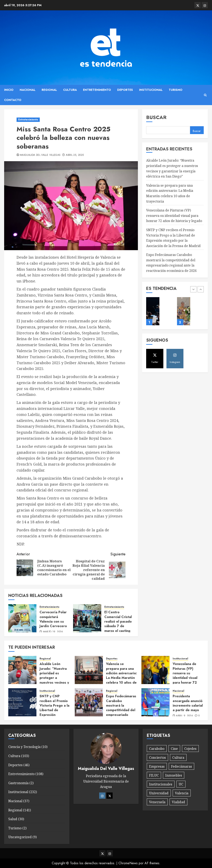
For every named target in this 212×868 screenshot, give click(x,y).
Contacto (13, 100)
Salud (13, 819)
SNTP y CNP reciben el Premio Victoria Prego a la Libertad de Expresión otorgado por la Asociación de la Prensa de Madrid (54, 712)
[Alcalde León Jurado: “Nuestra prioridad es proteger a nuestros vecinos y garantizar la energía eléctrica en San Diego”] (22, 670)
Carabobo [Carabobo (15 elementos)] (157, 749)
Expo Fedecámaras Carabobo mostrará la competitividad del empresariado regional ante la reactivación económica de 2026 (171, 263)
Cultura (70, 90)
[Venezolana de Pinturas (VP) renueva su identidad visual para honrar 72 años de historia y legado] (155, 670)
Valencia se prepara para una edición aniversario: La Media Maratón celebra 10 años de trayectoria (122, 675)
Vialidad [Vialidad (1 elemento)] (178, 802)
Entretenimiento (97, 90)
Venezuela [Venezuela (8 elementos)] (157, 802)
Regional (49, 90)
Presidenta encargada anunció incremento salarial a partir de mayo (188, 703)
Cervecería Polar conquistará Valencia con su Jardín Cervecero (53, 619)
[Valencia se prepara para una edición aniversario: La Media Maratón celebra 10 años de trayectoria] (89, 670)
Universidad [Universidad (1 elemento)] (159, 793)
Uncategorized (20, 837)
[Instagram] (102, 796)
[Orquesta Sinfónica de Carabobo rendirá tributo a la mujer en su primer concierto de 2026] (153, 311)
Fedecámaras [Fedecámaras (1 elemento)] (181, 766)
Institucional (151, 90)
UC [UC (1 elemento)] (181, 784)
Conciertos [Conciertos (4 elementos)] (157, 758)
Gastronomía (18, 783)
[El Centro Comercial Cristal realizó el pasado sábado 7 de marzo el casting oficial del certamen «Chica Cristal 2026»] (87, 618)
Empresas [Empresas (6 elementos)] (157, 766)
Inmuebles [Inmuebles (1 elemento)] (174, 775)
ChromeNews (128, 863)
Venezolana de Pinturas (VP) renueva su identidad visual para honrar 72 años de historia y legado (174, 215)
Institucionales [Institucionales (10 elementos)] (161, 784)
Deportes (125, 90)
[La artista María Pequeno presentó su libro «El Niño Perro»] (184, 311)
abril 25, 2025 (75, 155)
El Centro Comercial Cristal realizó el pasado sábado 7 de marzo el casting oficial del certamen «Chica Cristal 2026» (118, 628)
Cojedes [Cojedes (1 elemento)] (190, 749)
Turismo (176, 90)
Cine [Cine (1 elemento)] (174, 749)
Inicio (9, 90)
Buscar (156, 117)
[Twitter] (110, 796)
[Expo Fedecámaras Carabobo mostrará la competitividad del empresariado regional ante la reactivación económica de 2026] (89, 702)
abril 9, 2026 (184, 716)
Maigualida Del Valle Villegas (40, 155)
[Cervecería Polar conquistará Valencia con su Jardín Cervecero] (22, 618)
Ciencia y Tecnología (24, 747)
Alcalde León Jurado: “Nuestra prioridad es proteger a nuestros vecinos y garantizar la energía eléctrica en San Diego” (54, 680)
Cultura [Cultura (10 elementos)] (178, 758)
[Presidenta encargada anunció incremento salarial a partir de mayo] (155, 702)
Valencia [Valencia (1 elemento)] (182, 793)
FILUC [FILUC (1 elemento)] (154, 775)
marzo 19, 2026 (53, 632)
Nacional (28, 90)
